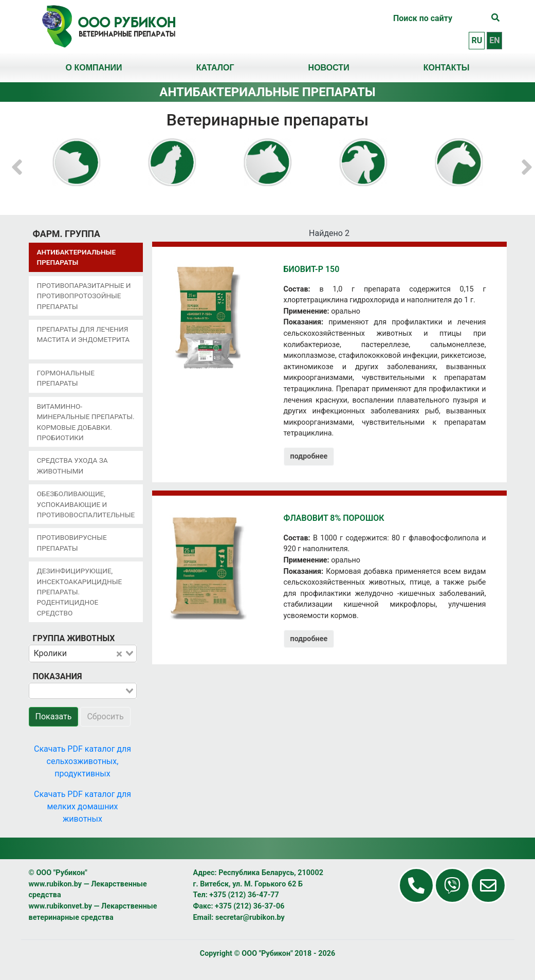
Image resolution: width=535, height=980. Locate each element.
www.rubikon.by (56, 884)
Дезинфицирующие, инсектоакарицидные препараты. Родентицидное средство (80, 592)
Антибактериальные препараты (77, 257)
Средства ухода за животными (72, 465)
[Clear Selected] (119, 654)
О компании (94, 68)
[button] (17, 162)
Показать (54, 716)
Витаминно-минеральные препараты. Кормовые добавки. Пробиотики (86, 422)
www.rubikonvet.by (60, 906)
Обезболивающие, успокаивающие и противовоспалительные (86, 504)
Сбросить (105, 716)
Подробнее (309, 456)
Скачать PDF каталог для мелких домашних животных (82, 806)
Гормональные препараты (66, 378)
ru (477, 40)
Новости (329, 68)
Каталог (215, 68)
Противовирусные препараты (72, 542)
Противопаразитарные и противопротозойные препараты (84, 296)
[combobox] (83, 654)
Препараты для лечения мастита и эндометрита (84, 334)
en (494, 40)
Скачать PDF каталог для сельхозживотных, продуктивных (82, 761)
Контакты (447, 68)
